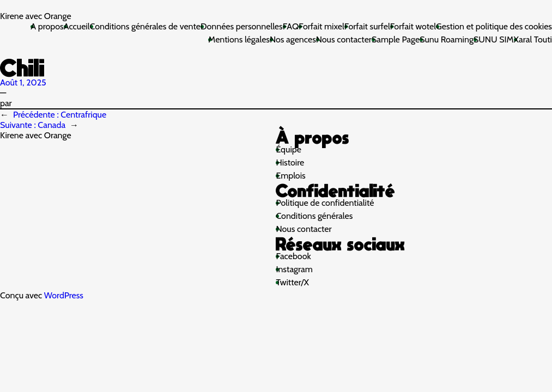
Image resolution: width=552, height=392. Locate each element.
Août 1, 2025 (23, 82)
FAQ (291, 26)
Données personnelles (242, 26)
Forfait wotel (413, 26)
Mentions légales (239, 39)
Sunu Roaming (447, 39)
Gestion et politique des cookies (494, 26)
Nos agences (293, 39)
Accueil (77, 26)
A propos (47, 26)
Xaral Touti (533, 39)
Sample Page (396, 39)
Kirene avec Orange (36, 16)
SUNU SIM (494, 39)
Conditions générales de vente (145, 26)
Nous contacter (344, 39)
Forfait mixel (322, 26)
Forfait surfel (367, 26)
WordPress (64, 295)
